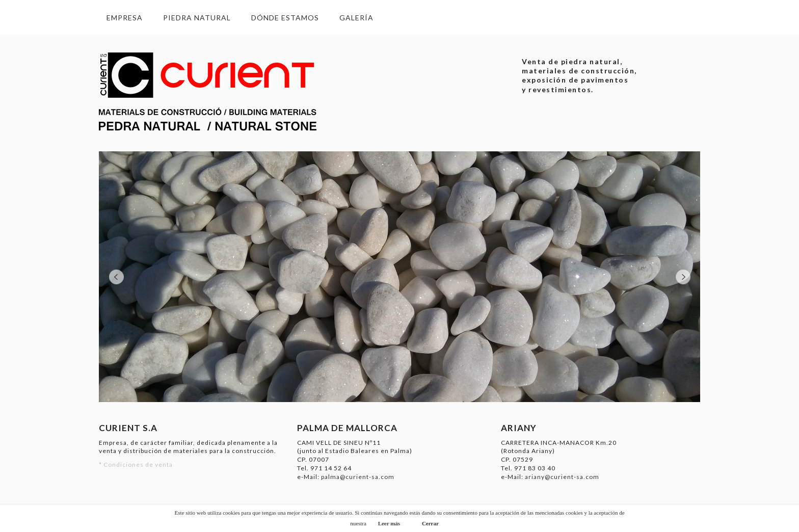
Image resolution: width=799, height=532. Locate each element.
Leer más (389, 523)
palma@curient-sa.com (358, 477)
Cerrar (430, 523)
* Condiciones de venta (136, 464)
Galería (356, 18)
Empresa (125, 18)
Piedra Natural (197, 18)
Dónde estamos (285, 18)
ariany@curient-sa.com (562, 477)
